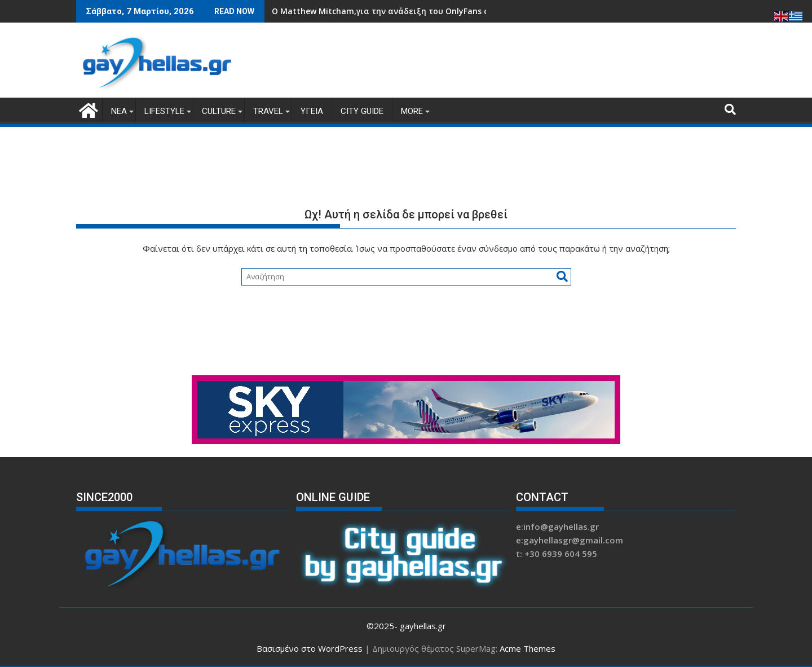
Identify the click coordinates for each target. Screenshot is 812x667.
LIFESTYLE (164, 111)
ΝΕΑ (119, 111)
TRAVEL (268, 111)
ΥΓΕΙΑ (312, 111)
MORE (412, 111)
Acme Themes (528, 648)
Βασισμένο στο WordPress (310, 648)
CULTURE (219, 111)
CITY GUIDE (362, 111)
